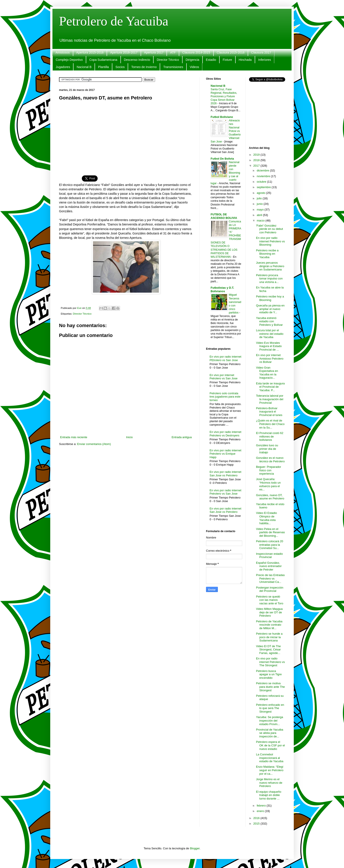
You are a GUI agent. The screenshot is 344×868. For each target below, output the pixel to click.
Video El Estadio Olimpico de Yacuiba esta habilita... (266, 518)
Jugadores (63, 67)
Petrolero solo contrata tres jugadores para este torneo (225, 397)
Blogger (195, 848)
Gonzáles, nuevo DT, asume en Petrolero (270, 497)
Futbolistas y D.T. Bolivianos (222, 289)
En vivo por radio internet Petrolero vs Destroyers (225, 434)
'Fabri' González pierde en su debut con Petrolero (270, 229)
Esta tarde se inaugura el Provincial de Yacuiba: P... (270, 387)
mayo (261, 210)
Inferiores (265, 60)
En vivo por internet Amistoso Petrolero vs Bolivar (270, 358)
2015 (257, 824)
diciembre (263, 170)
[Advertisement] (126, 135)
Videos (194, 67)
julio (260, 198)
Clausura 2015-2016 (231, 52)
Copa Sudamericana (103, 60)
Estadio (211, 60)
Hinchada (245, 60)
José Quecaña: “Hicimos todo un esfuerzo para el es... (268, 484)
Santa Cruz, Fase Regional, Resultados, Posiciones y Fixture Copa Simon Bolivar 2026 (224, 96)
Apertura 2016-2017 (124, 52)
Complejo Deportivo (69, 60)
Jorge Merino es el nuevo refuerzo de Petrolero (269, 783)
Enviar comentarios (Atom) (94, 444)
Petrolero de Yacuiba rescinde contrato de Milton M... (269, 625)
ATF (173, 52)
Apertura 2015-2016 (90, 52)
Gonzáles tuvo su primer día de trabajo (267, 449)
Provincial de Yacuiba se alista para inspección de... (270, 733)
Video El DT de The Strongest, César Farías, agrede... (268, 650)
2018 (257, 160)
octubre (262, 182)
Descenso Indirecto (137, 60)
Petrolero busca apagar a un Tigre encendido (269, 674)
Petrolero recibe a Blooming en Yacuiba (267, 254)
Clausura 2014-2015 (196, 52)
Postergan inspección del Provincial (270, 589)
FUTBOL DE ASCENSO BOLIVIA (224, 216)
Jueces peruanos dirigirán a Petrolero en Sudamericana (270, 266)
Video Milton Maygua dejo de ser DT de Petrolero (269, 612)
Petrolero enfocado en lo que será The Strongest (270, 708)
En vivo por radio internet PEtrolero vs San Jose (225, 358)
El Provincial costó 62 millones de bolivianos (270, 436)
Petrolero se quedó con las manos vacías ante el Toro (270, 600)
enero (261, 811)
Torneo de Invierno (144, 67)
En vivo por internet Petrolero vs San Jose (223, 377)
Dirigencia (192, 60)
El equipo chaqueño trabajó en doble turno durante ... (269, 795)
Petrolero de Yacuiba (114, 21)
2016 (257, 818)
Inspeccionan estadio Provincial (269, 556)
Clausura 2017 (261, 52)
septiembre (264, 187)
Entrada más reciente (74, 437)
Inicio (129, 437)
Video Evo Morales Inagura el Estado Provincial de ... (269, 346)
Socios (120, 67)
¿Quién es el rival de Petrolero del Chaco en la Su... (270, 424)
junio (260, 204)
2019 (257, 155)
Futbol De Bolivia (222, 159)
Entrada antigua (182, 437)
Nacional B (84, 67)
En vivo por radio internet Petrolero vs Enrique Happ (225, 454)
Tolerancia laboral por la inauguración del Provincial (270, 399)
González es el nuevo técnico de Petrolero (270, 460)
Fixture (227, 60)
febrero (262, 806)
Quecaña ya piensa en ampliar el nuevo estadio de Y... (270, 309)
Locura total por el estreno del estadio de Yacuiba (270, 334)
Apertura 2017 (154, 52)
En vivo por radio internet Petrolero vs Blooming (270, 241)
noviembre (264, 176)
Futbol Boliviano (222, 117)
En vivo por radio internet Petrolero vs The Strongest (270, 662)
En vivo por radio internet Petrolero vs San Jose (225, 492)
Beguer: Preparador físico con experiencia (269, 470)
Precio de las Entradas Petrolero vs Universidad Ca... (270, 578)
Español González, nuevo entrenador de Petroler (269, 566)
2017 (257, 166)
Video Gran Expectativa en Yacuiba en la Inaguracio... (267, 373)
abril (260, 215)
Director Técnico (168, 60)
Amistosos (63, 52)
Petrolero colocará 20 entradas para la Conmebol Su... (270, 545)
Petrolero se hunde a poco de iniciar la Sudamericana (269, 637)
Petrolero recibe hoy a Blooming (270, 298)
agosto (261, 193)
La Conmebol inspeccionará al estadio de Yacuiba (270, 758)
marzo (261, 221)
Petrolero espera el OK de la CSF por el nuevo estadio (270, 745)
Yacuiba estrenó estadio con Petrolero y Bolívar (269, 321)
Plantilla (103, 67)
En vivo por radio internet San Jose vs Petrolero (225, 474)
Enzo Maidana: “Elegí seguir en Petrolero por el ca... (270, 770)
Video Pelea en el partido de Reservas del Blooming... (270, 532)
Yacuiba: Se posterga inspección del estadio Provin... (270, 720)
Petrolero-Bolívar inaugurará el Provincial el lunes (269, 412)
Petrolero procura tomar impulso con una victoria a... (269, 279)
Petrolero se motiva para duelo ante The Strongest (270, 687)
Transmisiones (173, 67)
